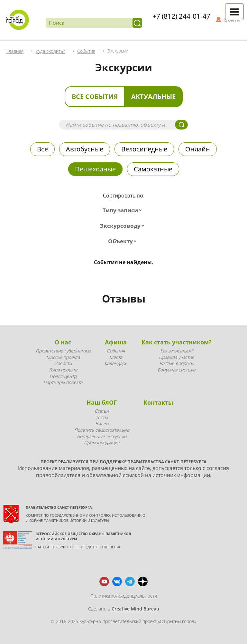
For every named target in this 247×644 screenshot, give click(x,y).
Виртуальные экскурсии (102, 436)
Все (42, 149)
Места (116, 357)
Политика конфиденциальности (124, 596)
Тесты (102, 417)
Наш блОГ (102, 402)
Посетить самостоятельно (102, 430)
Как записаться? (177, 351)
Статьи (102, 411)
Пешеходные (95, 169)
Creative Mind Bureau (135, 609)
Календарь (116, 363)
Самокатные (153, 169)
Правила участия (176, 357)
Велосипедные (144, 149)
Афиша (116, 342)
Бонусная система (176, 370)
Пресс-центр (63, 376)
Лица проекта (63, 370)
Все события (95, 96)
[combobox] (123, 210)
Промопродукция (102, 442)
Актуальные (153, 96)
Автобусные (85, 149)
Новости (63, 363)
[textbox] (123, 210)
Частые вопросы (177, 363)
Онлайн (198, 149)
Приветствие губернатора (63, 351)
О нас (63, 342)
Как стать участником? (177, 342)
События (116, 351)
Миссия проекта (63, 357)
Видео (102, 423)
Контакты (158, 402)
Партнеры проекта (63, 382)
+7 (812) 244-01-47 (181, 16)
